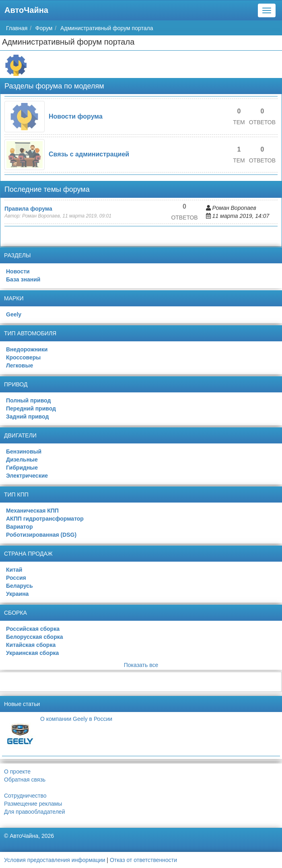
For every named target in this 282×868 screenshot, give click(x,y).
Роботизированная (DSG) (41, 535)
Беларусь (20, 586)
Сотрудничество (25, 796)
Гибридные (22, 468)
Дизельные (22, 460)
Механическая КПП (32, 511)
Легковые (20, 365)
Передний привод (31, 408)
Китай (14, 570)
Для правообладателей (34, 812)
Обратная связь (25, 780)
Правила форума (28, 209)
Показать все (141, 665)
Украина (17, 594)
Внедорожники (27, 349)
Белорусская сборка (34, 637)
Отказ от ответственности (143, 860)
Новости (18, 271)
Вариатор (20, 527)
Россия (16, 578)
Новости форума (76, 116)
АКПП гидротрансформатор (45, 519)
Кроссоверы (23, 357)
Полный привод (28, 400)
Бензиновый (24, 451)
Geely (14, 314)
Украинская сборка (32, 653)
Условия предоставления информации (55, 860)
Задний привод (27, 417)
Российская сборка (33, 629)
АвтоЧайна (26, 10)
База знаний (23, 279)
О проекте (17, 772)
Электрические (27, 476)
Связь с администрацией (89, 154)
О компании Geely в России (76, 719)
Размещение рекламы (33, 804)
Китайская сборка (31, 645)
